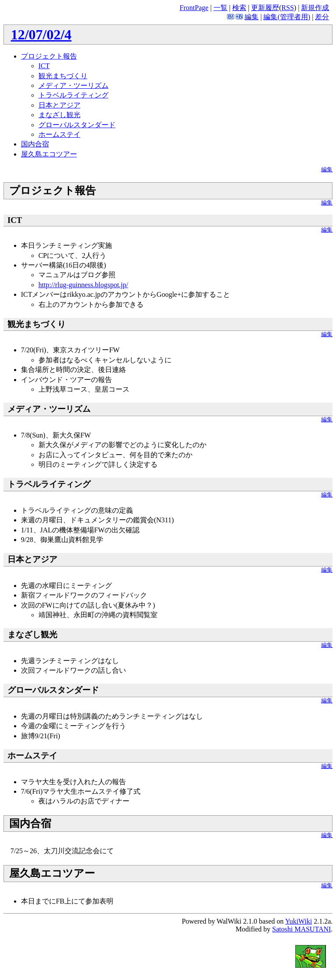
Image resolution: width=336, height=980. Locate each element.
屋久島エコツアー (49, 154)
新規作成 (315, 8)
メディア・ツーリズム (73, 85)
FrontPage (194, 8)
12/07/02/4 (41, 35)
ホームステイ (59, 134)
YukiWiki (299, 921)
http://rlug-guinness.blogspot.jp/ (83, 285)
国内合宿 (35, 144)
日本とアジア (59, 105)
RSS (287, 8)
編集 (252, 17)
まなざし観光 (59, 115)
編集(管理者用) (287, 17)
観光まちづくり (63, 76)
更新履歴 (265, 8)
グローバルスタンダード (77, 125)
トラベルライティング (73, 95)
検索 (239, 8)
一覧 (220, 8)
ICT (44, 66)
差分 (322, 17)
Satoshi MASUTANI (301, 929)
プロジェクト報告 (49, 56)
